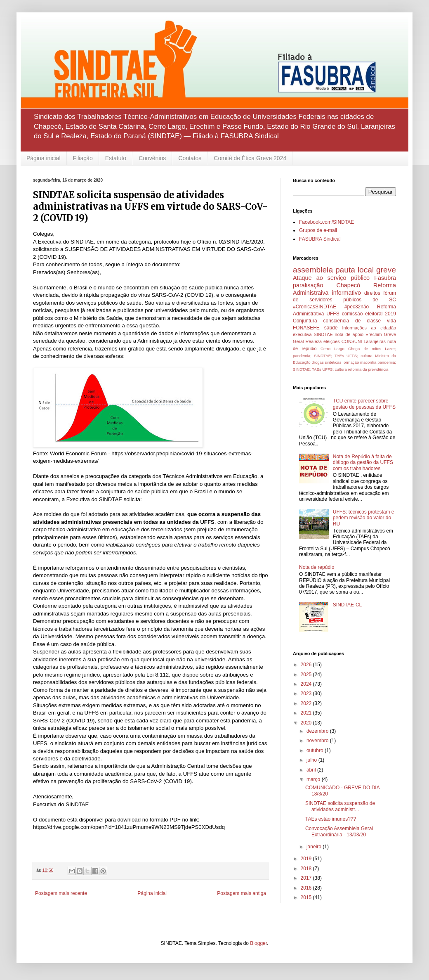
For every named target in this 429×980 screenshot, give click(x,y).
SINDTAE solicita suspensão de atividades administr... (340, 806)
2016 (307, 888)
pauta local (355, 270)
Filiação (83, 158)
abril (312, 770)
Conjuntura (305, 321)
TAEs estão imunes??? (331, 819)
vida (391, 321)
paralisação (308, 285)
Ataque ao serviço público (331, 278)
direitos (372, 293)
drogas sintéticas (326, 362)
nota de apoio (349, 334)
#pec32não (357, 307)
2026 (307, 665)
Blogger (258, 943)
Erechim (374, 334)
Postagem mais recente (61, 893)
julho (312, 760)
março (314, 779)
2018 (307, 869)
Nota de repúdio (317, 567)
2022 (307, 703)
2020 (307, 723)
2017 (307, 878)
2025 (307, 675)
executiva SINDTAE (313, 334)
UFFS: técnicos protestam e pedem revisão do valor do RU (364, 518)
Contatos (190, 158)
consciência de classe (352, 321)
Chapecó (348, 285)
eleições (332, 341)
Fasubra (385, 278)
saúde (331, 328)
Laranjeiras (375, 341)
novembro (318, 741)
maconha (368, 362)
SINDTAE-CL (347, 605)
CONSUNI (352, 341)
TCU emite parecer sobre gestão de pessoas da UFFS (364, 404)
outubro (316, 750)
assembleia (313, 270)
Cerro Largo (332, 349)
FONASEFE (306, 328)
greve (386, 270)
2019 (307, 859)
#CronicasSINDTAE (315, 307)
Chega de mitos (365, 349)
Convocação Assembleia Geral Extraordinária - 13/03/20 (339, 831)
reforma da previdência (368, 369)
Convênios (152, 158)
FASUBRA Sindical (320, 239)
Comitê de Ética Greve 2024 (250, 158)
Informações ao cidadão (369, 328)
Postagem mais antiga (242, 893)
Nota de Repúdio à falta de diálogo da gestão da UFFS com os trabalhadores (363, 463)
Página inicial (44, 158)
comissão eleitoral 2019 (369, 314)
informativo (346, 293)
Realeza (313, 341)
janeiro (315, 847)
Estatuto (116, 158)
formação (351, 362)
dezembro (318, 731)
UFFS (333, 314)
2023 (307, 694)
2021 (307, 713)
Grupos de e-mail (318, 230)
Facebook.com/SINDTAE (326, 222)
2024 (307, 684)
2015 (307, 897)
